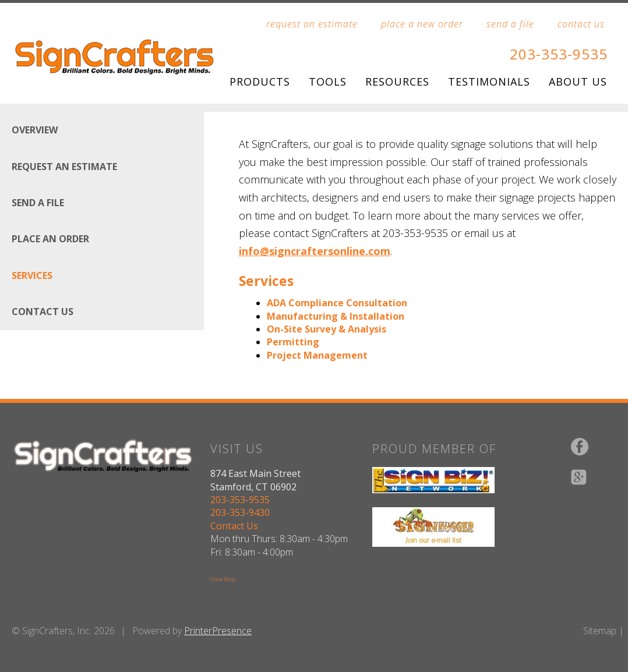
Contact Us (43, 312)
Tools (328, 82)
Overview (35, 130)
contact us (581, 24)
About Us (578, 82)
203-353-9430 (240, 512)
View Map (223, 579)
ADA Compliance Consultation (337, 303)
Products (260, 82)
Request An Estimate (64, 167)
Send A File (38, 203)
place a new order (422, 24)
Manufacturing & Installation (336, 316)
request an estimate (312, 24)
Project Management (317, 355)
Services (32, 275)
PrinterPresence (218, 631)
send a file (510, 24)
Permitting (293, 342)
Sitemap (600, 631)
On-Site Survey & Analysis (327, 329)
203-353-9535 (559, 54)
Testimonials (489, 82)
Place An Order (50, 239)
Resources (397, 82)
